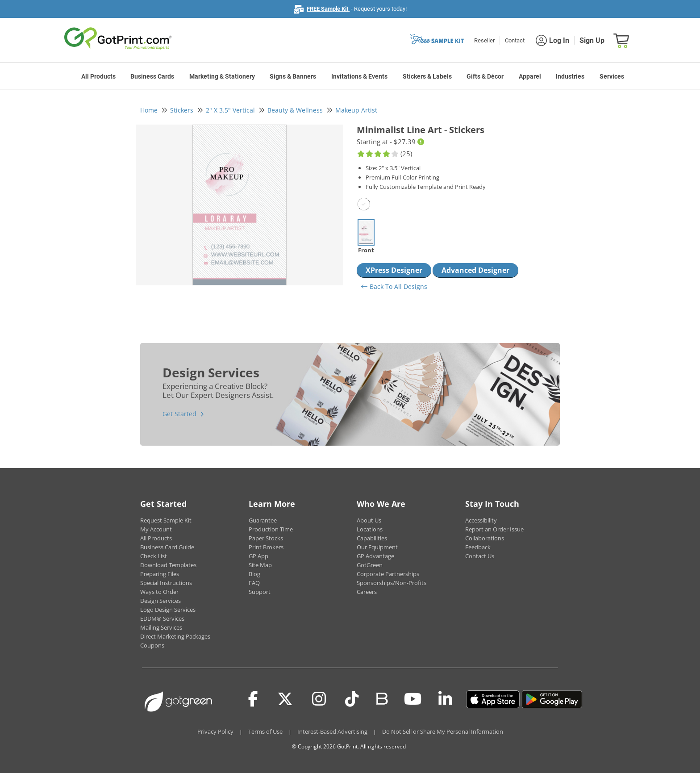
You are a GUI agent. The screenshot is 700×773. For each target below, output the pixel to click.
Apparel (530, 76)
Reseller (484, 40)
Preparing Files (160, 574)
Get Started (179, 414)
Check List (154, 556)
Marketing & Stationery (222, 76)
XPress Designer (394, 270)
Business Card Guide (167, 547)
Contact (515, 40)
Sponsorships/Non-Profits (392, 583)
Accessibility (481, 520)
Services (612, 76)
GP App (258, 556)
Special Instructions (166, 583)
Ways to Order (159, 592)
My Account (156, 529)
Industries (570, 76)
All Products (98, 76)
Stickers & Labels (427, 76)
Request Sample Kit (166, 520)
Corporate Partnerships (388, 574)
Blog (254, 574)
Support (260, 592)
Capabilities (372, 538)
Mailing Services (161, 627)
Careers (367, 592)
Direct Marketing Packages (175, 636)
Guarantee (263, 520)
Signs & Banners (293, 76)
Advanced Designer (475, 270)
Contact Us (480, 556)
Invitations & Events (359, 76)
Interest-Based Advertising (332, 731)
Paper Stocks (266, 538)
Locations (370, 529)
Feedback (478, 547)
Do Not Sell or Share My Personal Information (443, 731)
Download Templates (168, 565)
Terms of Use (265, 731)
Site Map (260, 565)
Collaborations (485, 538)
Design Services (160, 601)
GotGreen (370, 565)
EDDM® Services (162, 618)
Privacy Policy (215, 731)
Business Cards (152, 76)
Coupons (152, 645)
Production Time (271, 529)
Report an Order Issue (494, 529)
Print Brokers (266, 547)
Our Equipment (377, 547)
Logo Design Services (168, 610)
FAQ (254, 583)
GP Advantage (375, 556)
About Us (369, 520)
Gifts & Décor (485, 76)
